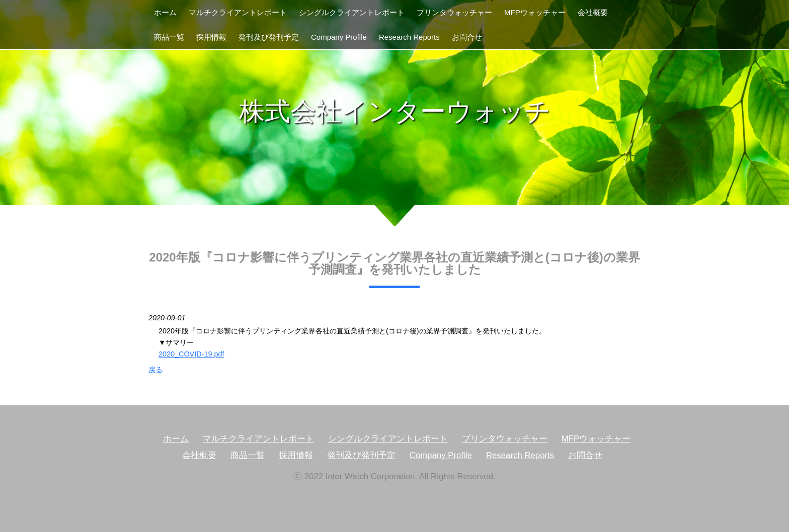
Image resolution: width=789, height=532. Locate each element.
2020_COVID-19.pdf (191, 354)
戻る (155, 370)
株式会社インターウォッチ (395, 111)
